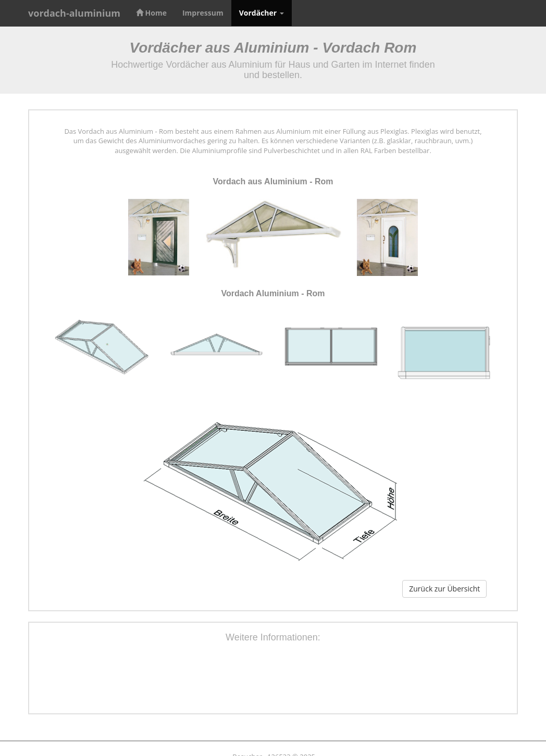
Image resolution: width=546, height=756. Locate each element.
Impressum (203, 13)
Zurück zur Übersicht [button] (444, 589)
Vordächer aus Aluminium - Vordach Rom (273, 48)
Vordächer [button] (262, 13)
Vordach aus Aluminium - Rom (273, 181)
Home (151, 13)
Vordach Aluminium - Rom (273, 293)
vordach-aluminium (74, 13)
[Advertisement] (273, 680)
